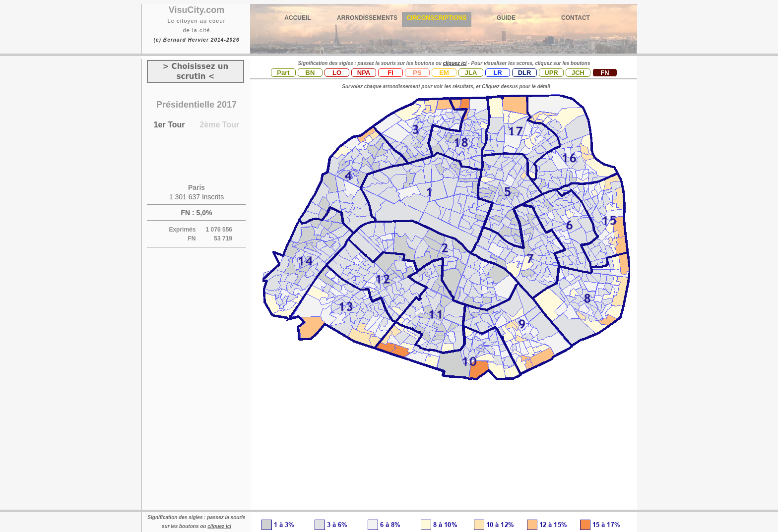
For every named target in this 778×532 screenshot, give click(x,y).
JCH (578, 73)
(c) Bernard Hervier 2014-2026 (196, 40)
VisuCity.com (196, 10)
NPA (364, 73)
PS (417, 73)
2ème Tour (220, 125)
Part (283, 73)
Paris (196, 187)
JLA (471, 73)
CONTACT (576, 18)
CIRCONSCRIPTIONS (437, 18)
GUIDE (506, 18)
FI (390, 73)
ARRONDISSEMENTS (367, 18)
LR (497, 73)
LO (337, 73)
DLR (525, 73)
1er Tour (169, 125)
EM (444, 73)
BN (310, 73)
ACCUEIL (297, 18)
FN (605, 73)
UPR (551, 73)
